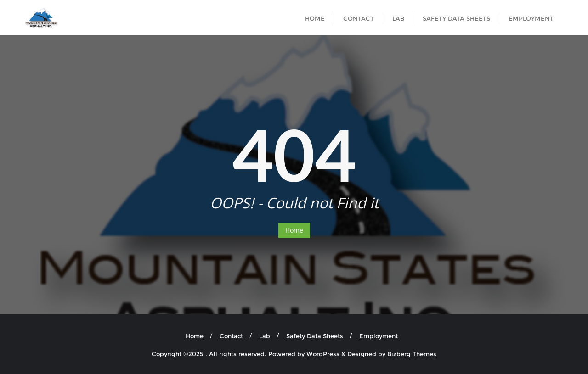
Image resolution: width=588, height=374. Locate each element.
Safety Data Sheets (315, 336)
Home (294, 230)
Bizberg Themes (412, 354)
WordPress (323, 354)
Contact (231, 336)
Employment (379, 336)
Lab (265, 336)
